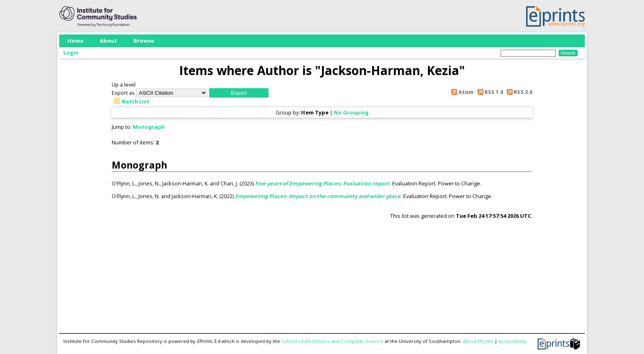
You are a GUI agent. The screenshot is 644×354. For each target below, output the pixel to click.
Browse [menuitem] (144, 41)
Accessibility (512, 341)
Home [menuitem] (75, 41)
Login (71, 53)
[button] (239, 93)
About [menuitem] (108, 41)
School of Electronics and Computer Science (332, 341)
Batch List (131, 101)
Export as (123, 93)
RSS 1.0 (489, 92)
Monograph (149, 127)
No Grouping (351, 112)
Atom (461, 92)
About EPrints (478, 341)
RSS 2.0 (518, 92)
